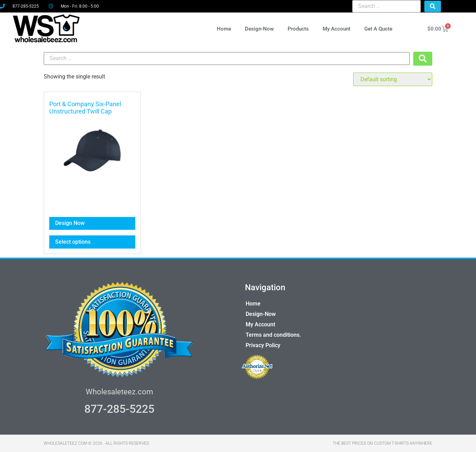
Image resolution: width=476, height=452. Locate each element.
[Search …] (386, 6)
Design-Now (259, 29)
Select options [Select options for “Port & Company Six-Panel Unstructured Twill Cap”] (73, 242)
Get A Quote (378, 29)
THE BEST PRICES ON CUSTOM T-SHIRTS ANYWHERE (382, 443)
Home (224, 29)
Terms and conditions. (273, 335)
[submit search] (433, 6)
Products (298, 29)
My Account (337, 29)
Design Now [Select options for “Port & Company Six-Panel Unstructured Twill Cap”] (70, 223)
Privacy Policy (263, 345)
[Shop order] (393, 79)
